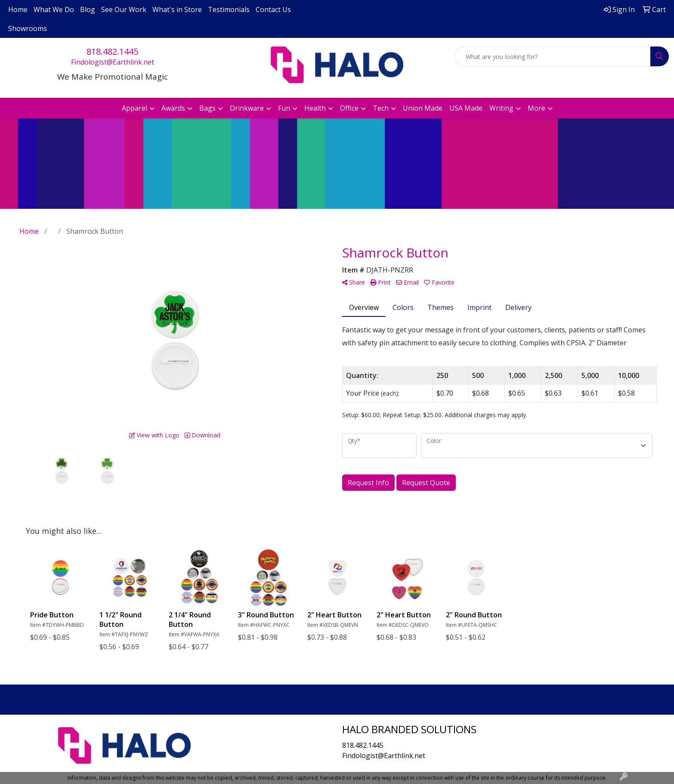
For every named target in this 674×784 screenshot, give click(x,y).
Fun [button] (284, 108)
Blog (88, 9)
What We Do (54, 9)
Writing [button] (501, 108)
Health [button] (315, 108)
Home (18, 9)
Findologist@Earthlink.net (113, 62)
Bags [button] (207, 108)
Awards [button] (173, 108)
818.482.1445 (112, 51)
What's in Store (177, 9)
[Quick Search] (553, 56)
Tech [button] (381, 108)
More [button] (536, 108)
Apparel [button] (134, 108)
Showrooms (28, 28)
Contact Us (273, 9)
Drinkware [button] (247, 108)
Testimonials (229, 9)
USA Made (466, 108)
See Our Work (124, 9)
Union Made (423, 108)
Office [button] (349, 108)
